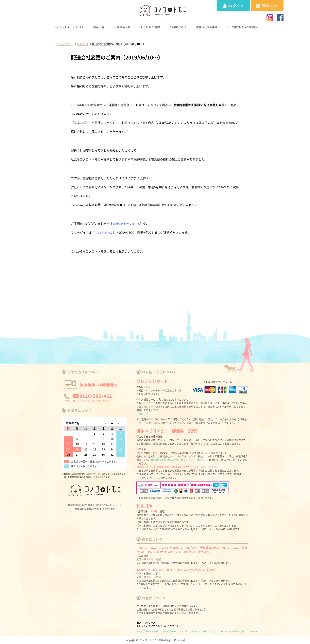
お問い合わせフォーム (127, 224)
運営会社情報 (109, 509)
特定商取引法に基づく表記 (80, 505)
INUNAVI (253, 632)
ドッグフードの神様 (148, 632)
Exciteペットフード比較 (232, 632)
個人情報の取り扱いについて (109, 505)
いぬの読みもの (171, 632)
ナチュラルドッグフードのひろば (199, 632)
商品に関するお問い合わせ (87, 509)
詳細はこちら (144, 414)
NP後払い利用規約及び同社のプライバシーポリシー (179, 460)
